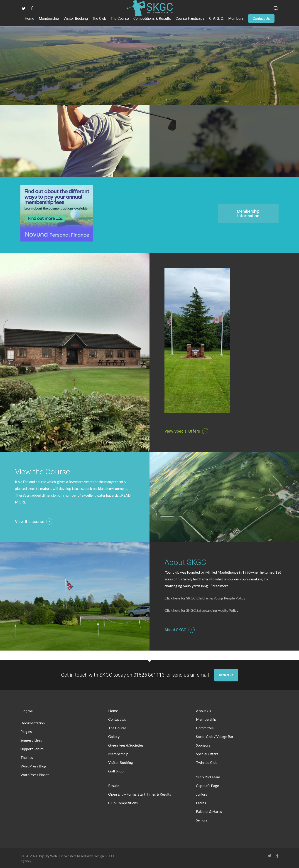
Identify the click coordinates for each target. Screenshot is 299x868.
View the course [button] (30, 522)
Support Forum (32, 749)
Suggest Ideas (31, 740)
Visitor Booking (121, 762)
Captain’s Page (207, 785)
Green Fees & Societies (126, 745)
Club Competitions (123, 803)
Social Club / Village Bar (215, 736)
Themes (27, 757)
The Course (117, 728)
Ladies (201, 803)
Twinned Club (207, 762)
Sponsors (203, 745)
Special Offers (207, 754)
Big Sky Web (48, 856)
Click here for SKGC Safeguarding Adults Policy (201, 610)
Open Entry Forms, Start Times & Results (140, 794)
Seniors (202, 820)
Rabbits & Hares (209, 811)
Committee (205, 728)
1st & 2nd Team (208, 777)
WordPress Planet (35, 775)
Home (113, 711)
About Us (203, 711)
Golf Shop (116, 771)
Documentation (33, 723)
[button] (248, 214)
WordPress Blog (33, 766)
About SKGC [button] (175, 630)
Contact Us (226, 675)
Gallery (114, 736)
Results (114, 785)
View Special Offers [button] (182, 431)
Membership (118, 754)
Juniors (202, 794)
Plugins (26, 731)
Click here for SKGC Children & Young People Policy (205, 598)
